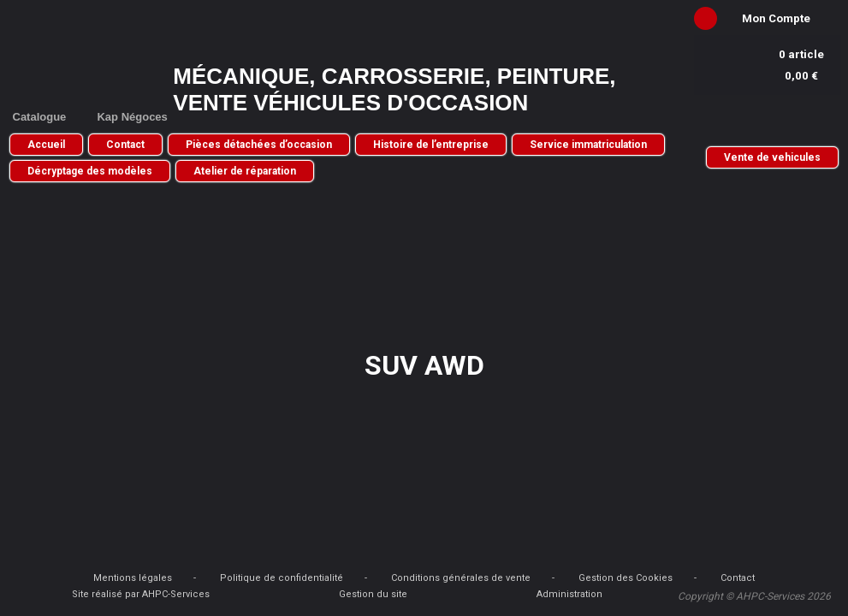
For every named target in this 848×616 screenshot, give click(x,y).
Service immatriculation (588, 145)
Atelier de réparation (245, 171)
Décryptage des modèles (90, 171)
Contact (125, 145)
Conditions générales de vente (461, 578)
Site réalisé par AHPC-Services (141, 594)
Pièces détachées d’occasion (259, 145)
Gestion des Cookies (626, 578)
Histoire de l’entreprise (431, 145)
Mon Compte (776, 18)
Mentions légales (133, 578)
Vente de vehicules (772, 157)
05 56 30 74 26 (768, 118)
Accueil (46, 145)
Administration (569, 594)
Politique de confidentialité (282, 578)
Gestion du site (373, 594)
